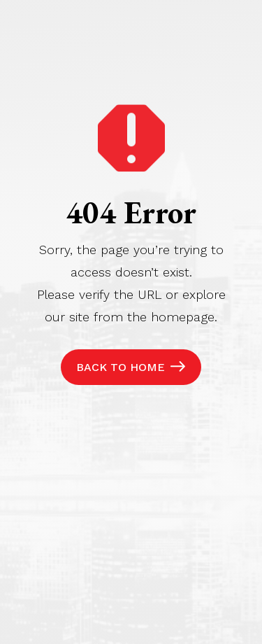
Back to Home (121, 367)
